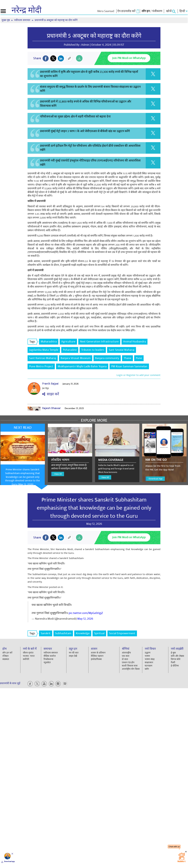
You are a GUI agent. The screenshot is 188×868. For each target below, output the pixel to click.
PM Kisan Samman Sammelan (129, 366)
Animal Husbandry (135, 342)
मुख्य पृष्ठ (6, 20)
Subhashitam (63, 633)
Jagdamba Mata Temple (44, 350)
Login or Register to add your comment (138, 375)
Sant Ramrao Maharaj (43, 358)
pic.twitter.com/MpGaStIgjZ (86, 613)
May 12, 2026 (85, 619)
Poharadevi (70, 350)
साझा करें (51, 394)
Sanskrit (46, 633)
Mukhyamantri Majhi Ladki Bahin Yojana (82, 366)
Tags (33, 342)
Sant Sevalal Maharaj (122, 350)
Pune (139, 358)
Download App (156, 479)
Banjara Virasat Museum (76, 358)
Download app (9, 862)
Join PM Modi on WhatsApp (129, 58)
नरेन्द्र (26, 10)
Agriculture (68, 342)
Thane (127, 358)
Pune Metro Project (41, 366)
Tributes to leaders (93, 350)
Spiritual (99, 633)
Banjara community (107, 358)
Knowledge (83, 633)
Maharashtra (49, 342)
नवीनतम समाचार (23, 20)
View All (58, 474)
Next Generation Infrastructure (99, 342)
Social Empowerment (122, 633)
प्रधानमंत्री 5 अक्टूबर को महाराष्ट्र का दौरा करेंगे (56, 20)
